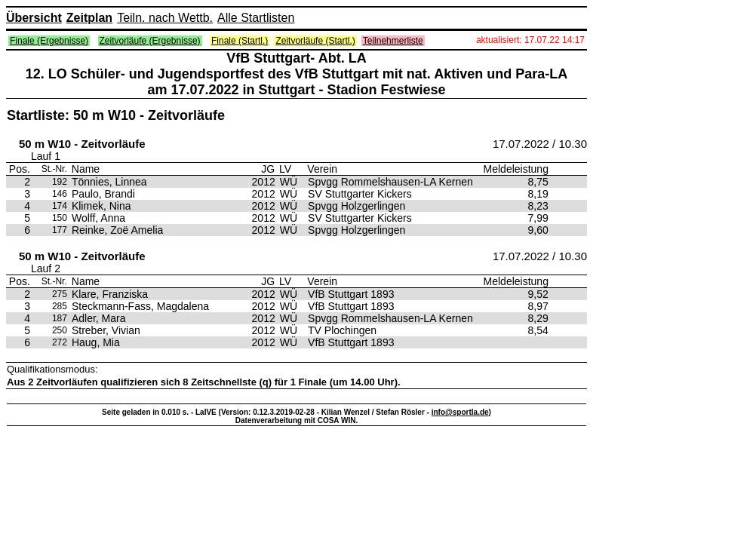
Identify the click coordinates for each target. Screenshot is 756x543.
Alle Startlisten (256, 18)
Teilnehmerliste (393, 41)
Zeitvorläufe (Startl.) (315, 41)
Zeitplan (89, 18)
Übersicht (34, 18)
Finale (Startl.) (240, 41)
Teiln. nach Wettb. (165, 18)
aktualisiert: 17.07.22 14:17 (530, 40)
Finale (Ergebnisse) (49, 41)
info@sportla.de (460, 412)
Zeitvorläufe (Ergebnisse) (150, 41)
